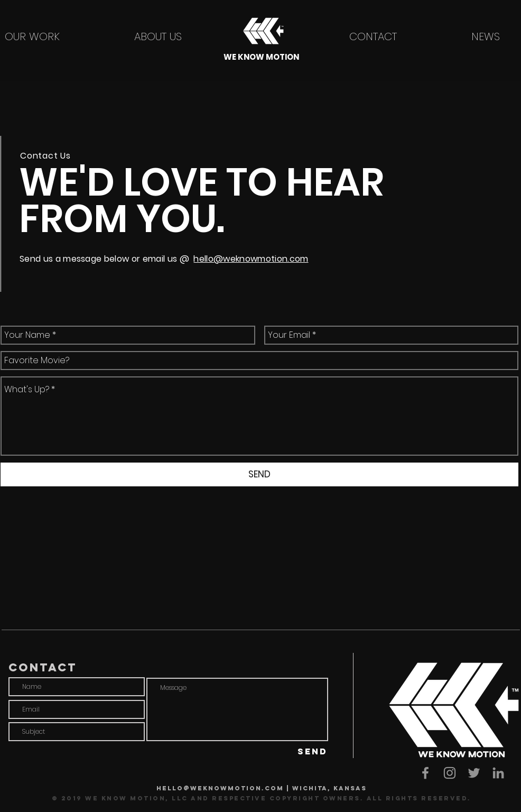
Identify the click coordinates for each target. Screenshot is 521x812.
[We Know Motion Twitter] (474, 773)
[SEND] (259, 474)
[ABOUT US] (158, 36)
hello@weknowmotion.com (251, 259)
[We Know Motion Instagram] (450, 773)
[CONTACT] (373, 36)
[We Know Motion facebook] (425, 773)
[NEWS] (486, 36)
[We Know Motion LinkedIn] (498, 773)
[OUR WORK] (32, 36)
